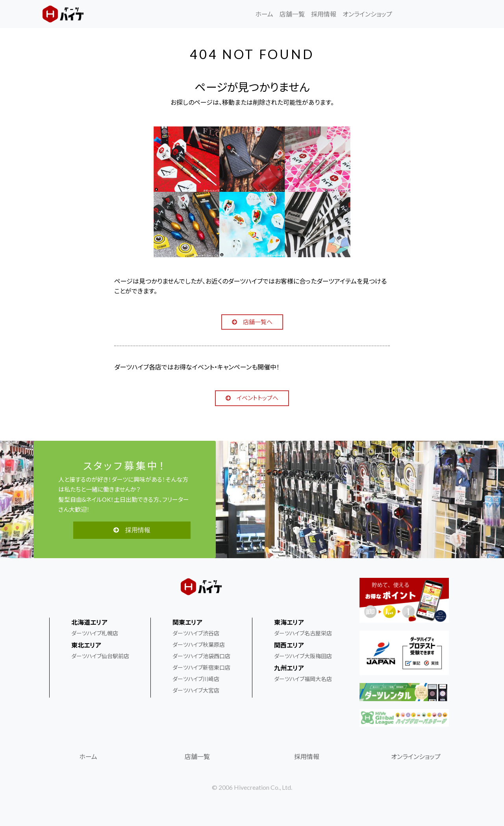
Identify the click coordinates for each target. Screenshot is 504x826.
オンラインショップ (367, 14)
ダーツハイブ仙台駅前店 (100, 656)
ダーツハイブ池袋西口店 (201, 656)
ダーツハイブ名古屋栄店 (303, 633)
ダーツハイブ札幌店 (95, 633)
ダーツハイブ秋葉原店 (199, 645)
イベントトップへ (252, 398)
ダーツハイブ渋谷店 (196, 633)
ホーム (264, 14)
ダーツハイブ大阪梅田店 (303, 656)
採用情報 (324, 14)
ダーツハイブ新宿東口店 (201, 667)
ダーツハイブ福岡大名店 (303, 679)
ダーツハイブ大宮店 (196, 690)
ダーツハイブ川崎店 (196, 679)
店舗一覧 (292, 14)
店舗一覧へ (252, 322)
